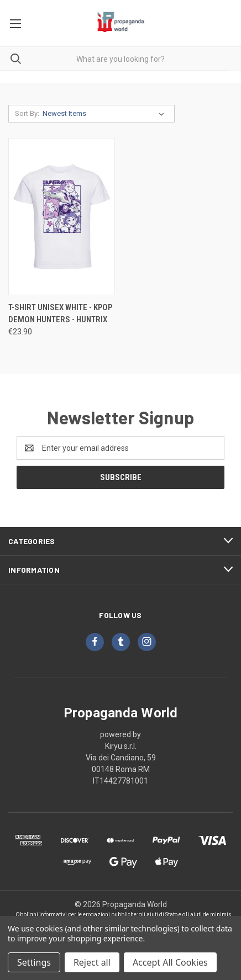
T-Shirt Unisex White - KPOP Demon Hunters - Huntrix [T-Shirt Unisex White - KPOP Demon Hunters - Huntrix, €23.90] (60, 314)
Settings (34, 962)
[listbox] (106, 114)
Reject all (92, 962)
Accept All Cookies (170, 962)
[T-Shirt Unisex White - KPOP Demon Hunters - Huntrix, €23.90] (62, 217)
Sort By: (27, 113)
